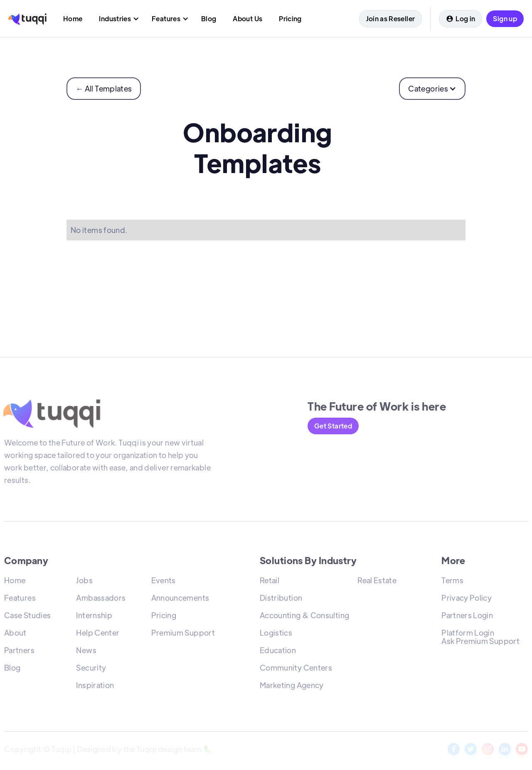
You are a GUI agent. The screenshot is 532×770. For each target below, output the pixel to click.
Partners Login (467, 617)
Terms (452, 582)
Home (15, 582)
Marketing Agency (292, 687)
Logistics (276, 634)
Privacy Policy (467, 599)
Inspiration (95, 687)
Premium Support (183, 634)
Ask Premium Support (480, 642)
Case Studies (27, 617)
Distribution (281, 599)
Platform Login (468, 634)
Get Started (333, 426)
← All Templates (104, 88)
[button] (117, 19)
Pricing (164, 617)
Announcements (180, 599)
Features (20, 599)
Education (278, 652)
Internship (94, 617)
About (15, 634)
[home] (27, 19)
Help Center (98, 634)
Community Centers (296, 669)
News (86, 652)
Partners (19, 652)
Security (91, 669)
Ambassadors (101, 599)
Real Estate (377, 582)
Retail (270, 582)
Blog (12, 669)
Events (164, 582)
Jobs (84, 582)
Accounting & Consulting (304, 617)
